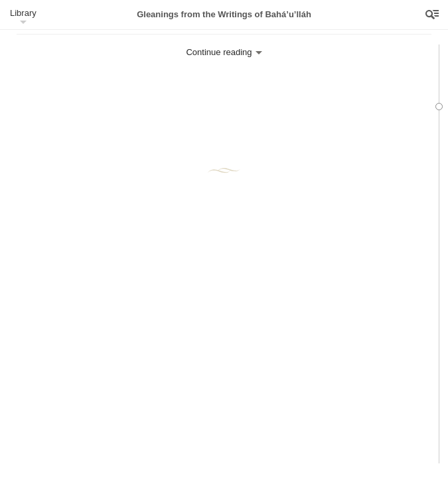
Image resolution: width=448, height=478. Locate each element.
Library (23, 13)
